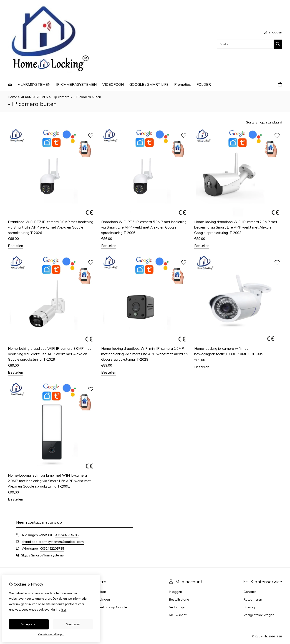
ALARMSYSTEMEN (34, 84)
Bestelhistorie (179, 599)
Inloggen (175, 592)
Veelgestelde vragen (259, 615)
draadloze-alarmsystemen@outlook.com (53, 542)
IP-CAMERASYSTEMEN (76, 84)
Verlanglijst (177, 607)
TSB (279, 636)
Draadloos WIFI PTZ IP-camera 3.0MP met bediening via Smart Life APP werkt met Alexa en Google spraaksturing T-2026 (51, 227)
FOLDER (204, 84)
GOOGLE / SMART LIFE (149, 84)
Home (13, 97)
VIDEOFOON (113, 84)
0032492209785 (67, 535)
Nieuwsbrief (178, 615)
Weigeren (73, 624)
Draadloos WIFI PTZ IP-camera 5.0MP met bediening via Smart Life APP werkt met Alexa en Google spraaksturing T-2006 (144, 227)
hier (64, 609)
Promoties (183, 84)
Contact (250, 592)
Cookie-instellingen (51, 634)
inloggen (273, 32)
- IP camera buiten (87, 97)
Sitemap (250, 607)
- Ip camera (61, 97)
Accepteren (29, 624)
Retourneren (253, 599)
